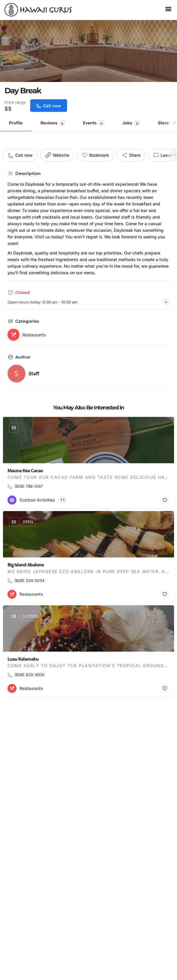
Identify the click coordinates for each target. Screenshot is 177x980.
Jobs (131, 123)
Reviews (53, 123)
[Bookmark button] (165, 500)
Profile (16, 123)
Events (94, 123)
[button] (168, 9)
